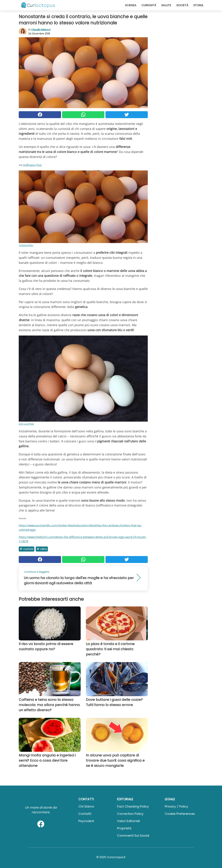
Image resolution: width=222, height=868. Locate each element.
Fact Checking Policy (133, 806)
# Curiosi (27, 549)
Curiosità (149, 5)
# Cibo (42, 549)
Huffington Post (32, 165)
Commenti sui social (133, 836)
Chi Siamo (86, 806)
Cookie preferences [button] (180, 814)
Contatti (85, 814)
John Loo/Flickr (26, 424)
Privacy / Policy (176, 806)
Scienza (131, 5)
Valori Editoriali (128, 821)
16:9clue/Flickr (26, 245)
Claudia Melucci (41, 30)
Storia (198, 5)
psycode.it (86, 821)
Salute (166, 5)
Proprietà (124, 828)
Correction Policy (130, 814)
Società (182, 5)
